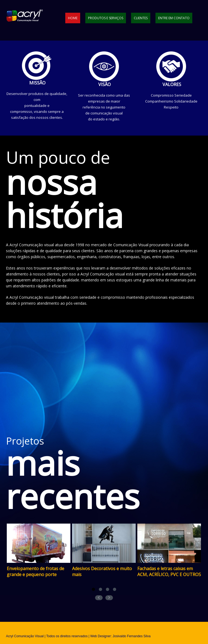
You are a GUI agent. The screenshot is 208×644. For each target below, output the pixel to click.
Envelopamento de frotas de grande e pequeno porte (35, 571)
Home (73, 18)
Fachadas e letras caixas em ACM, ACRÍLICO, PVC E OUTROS (169, 571)
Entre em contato (174, 18)
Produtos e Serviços (106, 18)
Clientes (141, 18)
